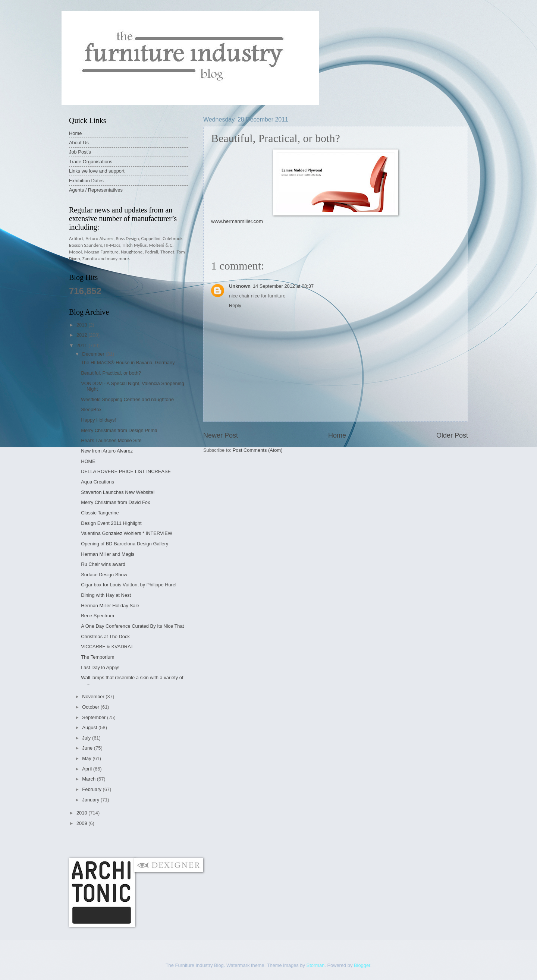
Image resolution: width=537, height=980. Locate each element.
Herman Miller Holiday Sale (110, 606)
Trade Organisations (91, 162)
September (95, 717)
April (87, 769)
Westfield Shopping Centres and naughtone (127, 399)
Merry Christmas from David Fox (115, 502)
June (88, 748)
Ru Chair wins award (103, 564)
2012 (82, 335)
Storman (316, 965)
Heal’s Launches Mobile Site (111, 440)
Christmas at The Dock (105, 636)
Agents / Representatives (96, 190)
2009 (82, 823)
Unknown (240, 286)
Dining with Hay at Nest (106, 595)
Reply (235, 305)
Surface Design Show (104, 575)
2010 (82, 813)
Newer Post (221, 435)
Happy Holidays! (98, 420)
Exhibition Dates (86, 181)
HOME (88, 461)
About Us (79, 143)
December (94, 354)
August (90, 727)
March (89, 779)
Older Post (452, 435)
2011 (82, 345)
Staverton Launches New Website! (118, 492)
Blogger (362, 965)
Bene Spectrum (98, 616)
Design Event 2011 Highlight (111, 523)
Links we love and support (97, 171)
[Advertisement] (205, 842)
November (94, 697)
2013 (82, 325)
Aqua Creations (98, 482)
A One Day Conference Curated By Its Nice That (132, 626)
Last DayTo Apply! (100, 667)
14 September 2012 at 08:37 (283, 286)
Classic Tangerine (100, 513)
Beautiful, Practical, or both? (111, 373)
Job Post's (80, 152)
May (87, 758)
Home (337, 435)
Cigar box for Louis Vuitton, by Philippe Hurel (129, 585)
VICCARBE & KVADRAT (107, 647)
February (92, 789)
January (91, 800)
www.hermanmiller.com (237, 221)
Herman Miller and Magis (108, 554)
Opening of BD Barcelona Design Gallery (125, 544)
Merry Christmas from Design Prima (119, 430)
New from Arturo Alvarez (107, 451)
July (87, 738)
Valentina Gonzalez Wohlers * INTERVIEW (127, 533)
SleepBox (91, 409)
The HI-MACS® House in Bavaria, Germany (128, 363)
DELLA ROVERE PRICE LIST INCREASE (126, 471)
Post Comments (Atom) (258, 450)
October (91, 707)
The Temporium (98, 657)
